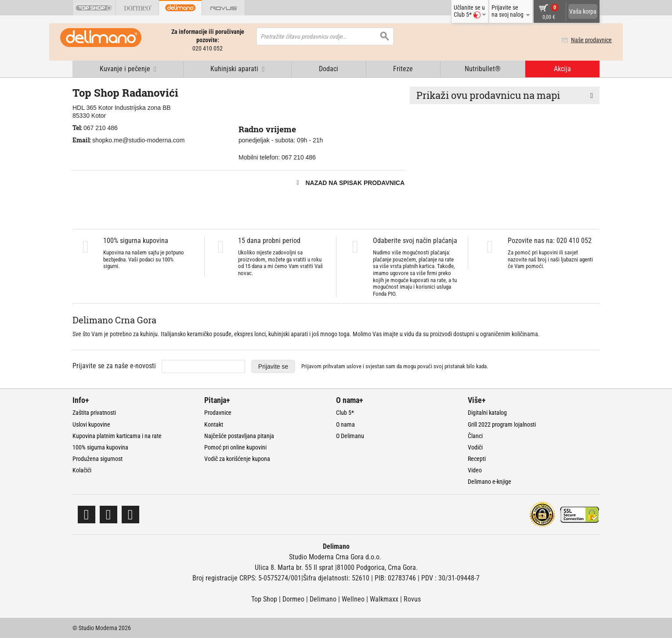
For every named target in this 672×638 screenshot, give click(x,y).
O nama (345, 424)
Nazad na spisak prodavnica (355, 183)
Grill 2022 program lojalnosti (502, 424)
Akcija (562, 69)
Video (475, 470)
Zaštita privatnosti (94, 413)
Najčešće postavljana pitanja (239, 436)
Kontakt (214, 424)
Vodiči (475, 447)
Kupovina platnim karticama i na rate (117, 436)
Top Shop (264, 599)
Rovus (412, 599)
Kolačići (82, 470)
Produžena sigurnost (98, 459)
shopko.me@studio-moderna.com (138, 140)
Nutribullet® (483, 69)
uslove (354, 366)
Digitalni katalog (487, 413)
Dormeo (293, 599)
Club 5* (345, 413)
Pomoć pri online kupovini (235, 447)
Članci (475, 436)
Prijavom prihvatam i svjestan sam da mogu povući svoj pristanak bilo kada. (395, 366)
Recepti (477, 459)
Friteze (403, 69)
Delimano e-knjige (490, 482)
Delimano (323, 599)
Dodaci (329, 69)
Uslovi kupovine (91, 424)
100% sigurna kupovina (100, 447)
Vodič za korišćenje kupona (237, 459)
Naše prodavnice (579, 40)
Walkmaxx (384, 599)
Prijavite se (273, 366)
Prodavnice (218, 413)
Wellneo (353, 599)
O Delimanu (350, 436)
